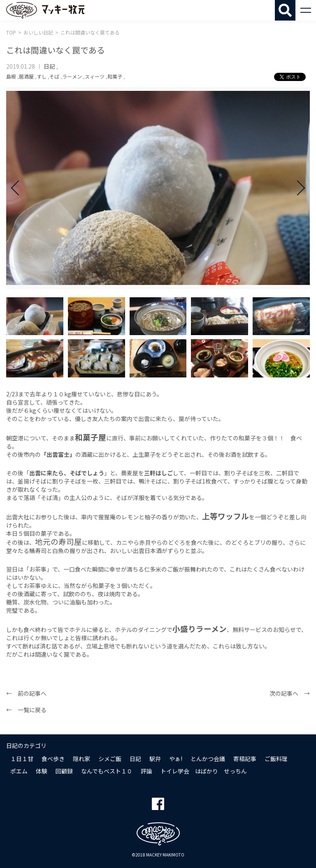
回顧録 (64, 771)
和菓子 (115, 76)
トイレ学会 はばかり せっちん (204, 771)
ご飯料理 (276, 759)
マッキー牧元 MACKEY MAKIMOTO (45, 10)
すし (42, 76)
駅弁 (155, 759)
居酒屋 (26, 76)
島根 (11, 76)
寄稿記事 (245, 759)
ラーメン (72, 76)
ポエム (19, 771)
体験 (42, 771)
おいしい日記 (38, 32)
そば (54, 76)
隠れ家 (81, 759)
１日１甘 (22, 759)
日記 (49, 66)
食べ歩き (53, 759)
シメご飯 (110, 759)
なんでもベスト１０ (107, 771)
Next (297, 188)
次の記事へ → (290, 693)
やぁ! (176, 759)
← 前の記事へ (26, 693)
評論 (146, 771)
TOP (11, 32)
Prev (19, 188)
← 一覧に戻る (26, 710)
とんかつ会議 (208, 759)
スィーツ (95, 76)
